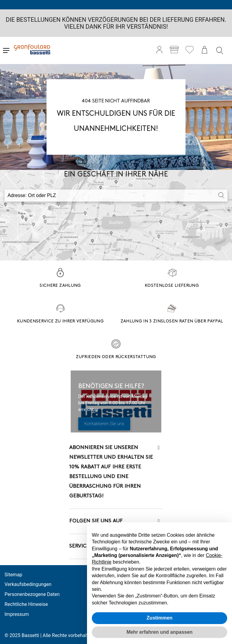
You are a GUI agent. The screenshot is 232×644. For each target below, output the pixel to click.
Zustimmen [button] (159, 618)
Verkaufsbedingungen (28, 584)
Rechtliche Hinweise (26, 604)
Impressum (17, 614)
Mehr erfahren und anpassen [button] (160, 632)
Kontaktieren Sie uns (104, 424)
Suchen (116, 222)
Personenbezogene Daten (32, 594)
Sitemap (13, 575)
